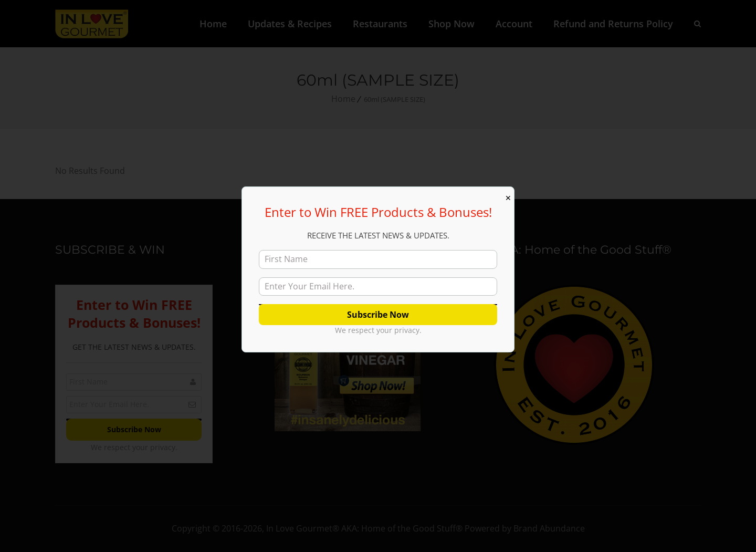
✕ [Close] (508, 198)
